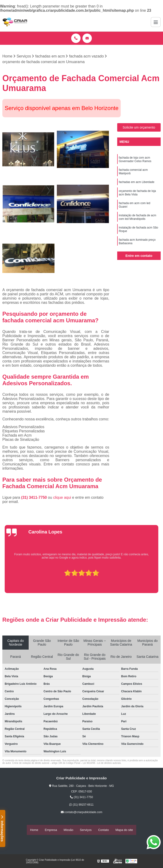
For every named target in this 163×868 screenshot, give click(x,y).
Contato (104, 830)
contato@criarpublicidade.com (82, 813)
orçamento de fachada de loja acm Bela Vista (137, 193)
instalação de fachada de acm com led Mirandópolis (138, 218)
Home (34, 830)
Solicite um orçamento (139, 128)
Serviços (86, 830)
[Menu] (156, 22)
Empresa (51, 830)
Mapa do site (124, 830)
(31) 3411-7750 (35, 498)
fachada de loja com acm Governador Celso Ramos (135, 160)
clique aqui (62, 498)
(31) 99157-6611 (81, 805)
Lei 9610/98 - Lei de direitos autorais (102, 763)
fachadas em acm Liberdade (137, 183)
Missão (68, 830)
